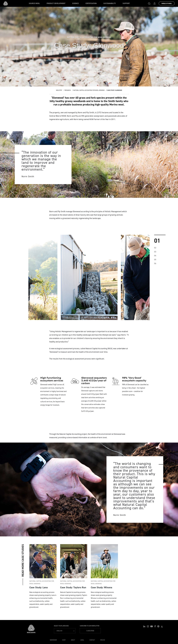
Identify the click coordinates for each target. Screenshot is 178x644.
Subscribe (90, 631)
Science (75, 3)
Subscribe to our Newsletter (90, 626)
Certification (91, 3)
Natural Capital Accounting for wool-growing (89, 90)
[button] (149, 3)
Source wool (34, 3)
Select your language (61, 626)
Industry (59, 90)
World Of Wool (167, 4)
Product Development (56, 3)
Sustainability (110, 3)
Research (68, 90)
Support (126, 3)
